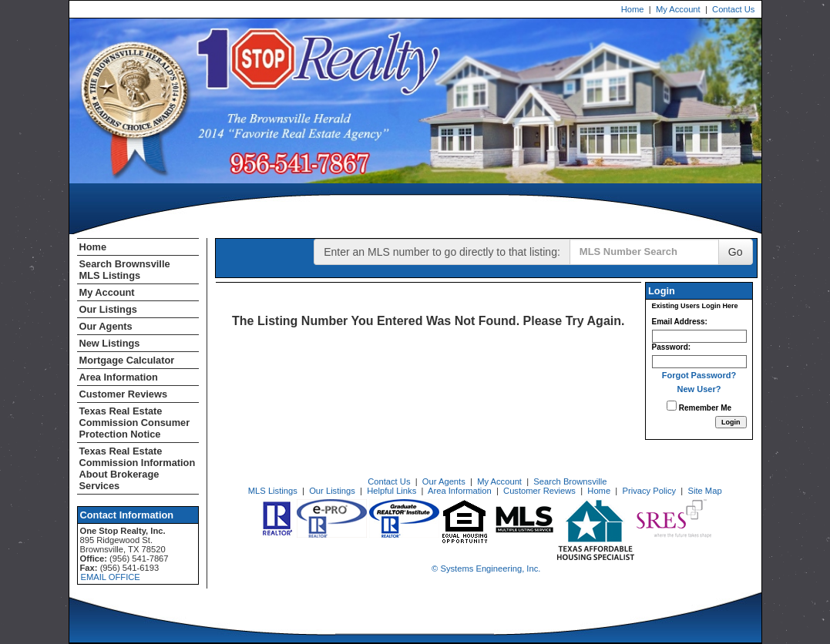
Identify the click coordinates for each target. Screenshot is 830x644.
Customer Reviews (124, 394)
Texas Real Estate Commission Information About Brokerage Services (138, 468)
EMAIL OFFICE (111, 577)
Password (670, 347)
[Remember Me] (672, 406)
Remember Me (699, 406)
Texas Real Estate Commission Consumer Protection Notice (135, 423)
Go (736, 252)
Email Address (679, 322)
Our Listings (108, 309)
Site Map (704, 491)
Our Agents (106, 326)
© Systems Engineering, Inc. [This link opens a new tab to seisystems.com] (486, 569)
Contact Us (733, 9)
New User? (699, 389)
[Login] (731, 422)
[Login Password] (699, 362)
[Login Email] (699, 336)
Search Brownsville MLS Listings (125, 270)
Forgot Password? (699, 375)
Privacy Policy (649, 491)
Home (633, 9)
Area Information (119, 377)
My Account (678, 9)
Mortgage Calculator (127, 360)
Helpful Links (391, 491)
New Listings (110, 343)
